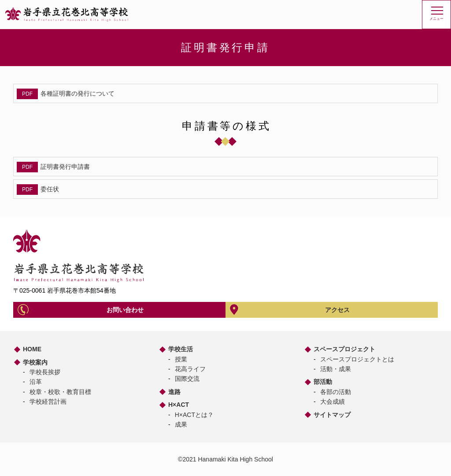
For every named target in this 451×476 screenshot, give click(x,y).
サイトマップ (332, 415)
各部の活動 (336, 392)
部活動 (323, 382)
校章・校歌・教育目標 (60, 392)
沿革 (36, 382)
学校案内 (35, 362)
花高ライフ (190, 369)
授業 (181, 359)
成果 (181, 424)
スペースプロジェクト (344, 349)
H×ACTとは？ (194, 415)
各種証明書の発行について (78, 93)
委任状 (50, 189)
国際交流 (187, 379)
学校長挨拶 (45, 372)
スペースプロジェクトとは (357, 359)
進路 (174, 392)
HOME (32, 349)
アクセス (337, 310)
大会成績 (333, 402)
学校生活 (181, 349)
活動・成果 (336, 369)
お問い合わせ (125, 310)
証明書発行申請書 (65, 167)
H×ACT (179, 405)
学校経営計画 (48, 402)
